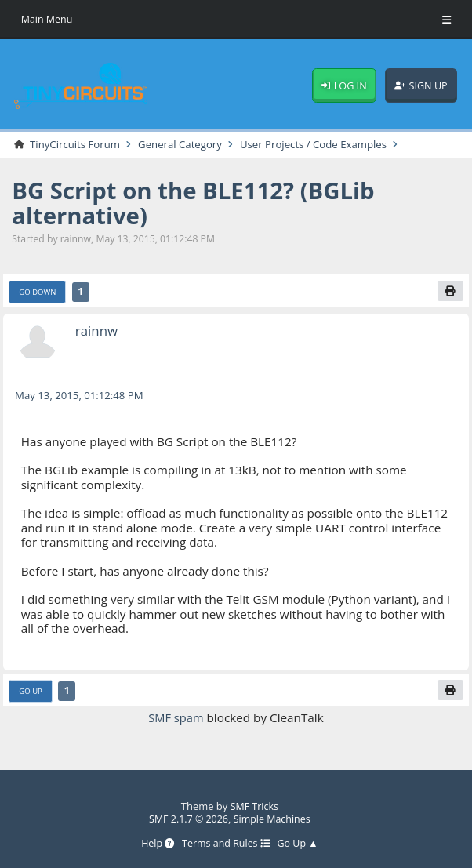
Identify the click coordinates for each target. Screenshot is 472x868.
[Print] (450, 291)
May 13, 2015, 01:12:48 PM (82, 395)
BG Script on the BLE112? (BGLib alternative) (201, 203)
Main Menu (48, 19)
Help (154, 844)
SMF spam (176, 718)
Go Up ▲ (300, 844)
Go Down (39, 291)
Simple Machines (274, 819)
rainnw (98, 331)
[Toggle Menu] (447, 20)
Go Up (32, 691)
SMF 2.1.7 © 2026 (187, 819)
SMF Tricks (254, 807)
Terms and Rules (226, 844)
